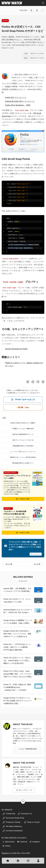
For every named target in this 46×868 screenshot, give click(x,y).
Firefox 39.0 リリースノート (16, 98)
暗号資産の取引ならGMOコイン (23, 463)
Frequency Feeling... (12, 822)
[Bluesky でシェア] (33, 382)
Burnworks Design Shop (13, 818)
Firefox (8, 86)
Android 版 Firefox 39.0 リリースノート (20, 101)
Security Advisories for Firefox (16, 349)
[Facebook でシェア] (38, 382)
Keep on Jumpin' (32, 822)
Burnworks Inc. (25, 814)
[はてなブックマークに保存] (43, 382)
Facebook (22, 842)
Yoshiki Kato (9, 814)
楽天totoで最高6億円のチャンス (23, 434)
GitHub (6, 846)
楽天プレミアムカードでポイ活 (23, 440)
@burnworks (9, 842)
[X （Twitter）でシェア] (28, 382)
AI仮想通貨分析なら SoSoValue (23, 446)
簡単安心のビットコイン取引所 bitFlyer (23, 457)
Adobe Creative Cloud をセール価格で (23, 423)
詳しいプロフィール (24, 790)
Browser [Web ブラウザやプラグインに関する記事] (5, 21)
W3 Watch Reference (12, 826)
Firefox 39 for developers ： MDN (18, 105)
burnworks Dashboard (13, 831)
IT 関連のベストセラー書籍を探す (23, 428)
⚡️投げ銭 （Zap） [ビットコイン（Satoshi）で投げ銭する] (23, 407)
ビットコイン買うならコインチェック (23, 451)
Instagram (35, 842)
